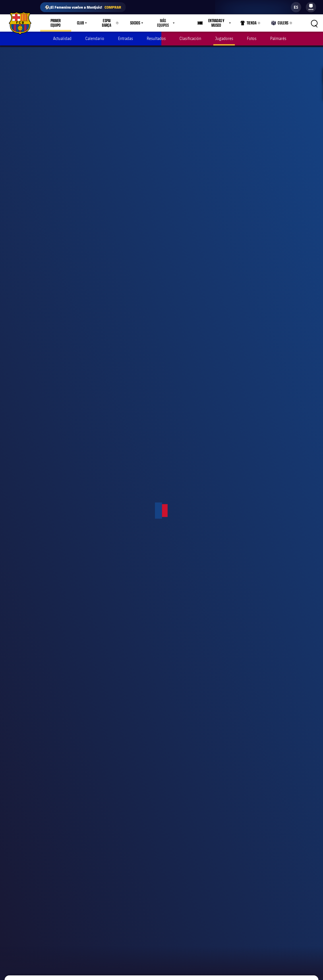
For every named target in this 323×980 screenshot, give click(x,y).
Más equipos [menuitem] (163, 23)
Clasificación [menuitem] (190, 38)
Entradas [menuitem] (125, 38)
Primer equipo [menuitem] (56, 23)
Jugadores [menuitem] (224, 38)
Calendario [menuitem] (95, 38)
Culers (280, 24)
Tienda (249, 24)
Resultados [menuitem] (156, 38)
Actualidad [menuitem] (62, 38)
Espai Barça (107, 23)
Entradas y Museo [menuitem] (217, 23)
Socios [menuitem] (135, 23)
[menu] (311, 7)
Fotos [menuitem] (252, 38)
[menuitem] (311, 6)
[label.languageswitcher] (296, 7)
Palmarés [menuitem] (278, 38)
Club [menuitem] (81, 23)
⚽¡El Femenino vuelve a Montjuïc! (83, 7)
